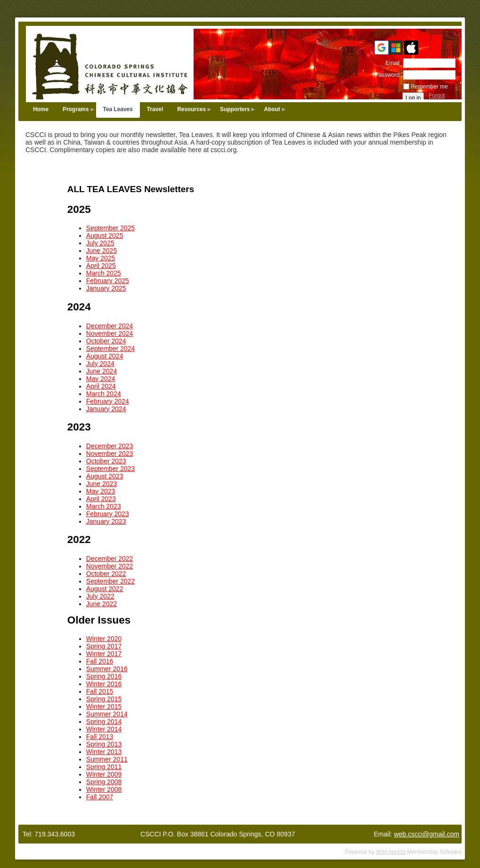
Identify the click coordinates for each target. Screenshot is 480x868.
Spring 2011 (104, 767)
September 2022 (111, 581)
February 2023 (108, 514)
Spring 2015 (104, 699)
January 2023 (106, 521)
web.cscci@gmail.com (427, 834)
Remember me (429, 87)
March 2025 (104, 273)
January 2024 (106, 409)
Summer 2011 (107, 759)
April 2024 (101, 386)
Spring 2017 (104, 646)
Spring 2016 (104, 676)
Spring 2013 (104, 744)
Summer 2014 (107, 714)
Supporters (235, 109)
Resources (191, 109)
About (272, 109)
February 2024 (108, 401)
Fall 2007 (100, 797)
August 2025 (105, 235)
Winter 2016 (104, 684)
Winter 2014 (104, 729)
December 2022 (110, 559)
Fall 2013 (100, 737)
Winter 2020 (104, 639)
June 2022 (102, 604)
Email (391, 63)
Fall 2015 (100, 691)
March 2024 (104, 394)
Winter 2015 (104, 706)
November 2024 (110, 333)
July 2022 (100, 596)
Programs (76, 109)
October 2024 (106, 341)
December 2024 (110, 326)
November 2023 (110, 454)
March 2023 (104, 506)
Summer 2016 (107, 669)
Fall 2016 (100, 661)
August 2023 (105, 476)
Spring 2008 (104, 782)
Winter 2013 (104, 752)
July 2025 (100, 243)
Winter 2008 (104, 789)
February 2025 (108, 281)
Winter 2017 (104, 654)
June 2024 (102, 371)
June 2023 (102, 484)
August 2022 (105, 589)
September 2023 (111, 469)
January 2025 (106, 288)
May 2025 (101, 258)
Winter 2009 (104, 774)
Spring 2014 (104, 722)
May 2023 (101, 491)
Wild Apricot (391, 852)
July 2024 (100, 364)
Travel (155, 109)
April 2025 (101, 266)
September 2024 (111, 349)
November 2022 (110, 566)
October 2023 (106, 461)
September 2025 (111, 228)
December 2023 (110, 446)
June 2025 (102, 251)
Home (41, 109)
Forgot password (441, 99)
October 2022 (106, 574)
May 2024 (101, 379)
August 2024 (105, 356)
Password (385, 75)
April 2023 (101, 499)
